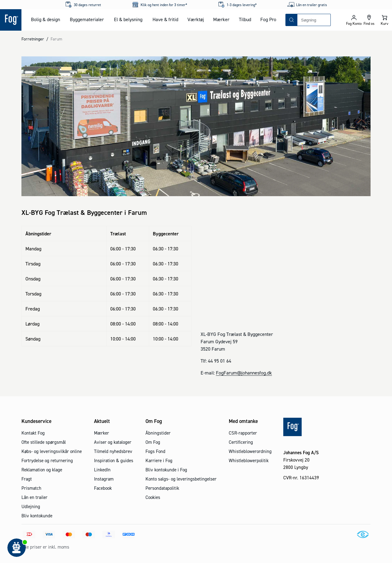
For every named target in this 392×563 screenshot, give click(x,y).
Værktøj (196, 19)
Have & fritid (165, 19)
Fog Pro (268, 19)
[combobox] (314, 20)
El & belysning (128, 19)
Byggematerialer (87, 19)
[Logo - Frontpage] (11, 20)
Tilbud (245, 19)
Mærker (221, 19)
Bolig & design (45, 19)
